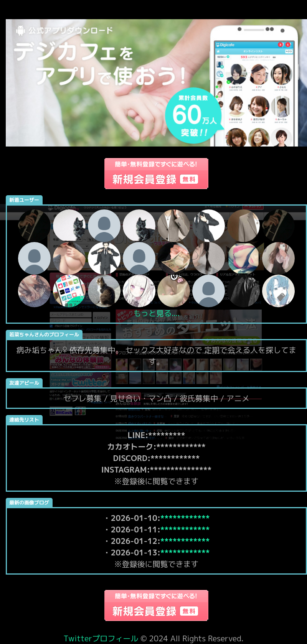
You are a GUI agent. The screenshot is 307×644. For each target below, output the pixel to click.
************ (185, 518)
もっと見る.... (156, 313)
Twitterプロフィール (101, 638)
